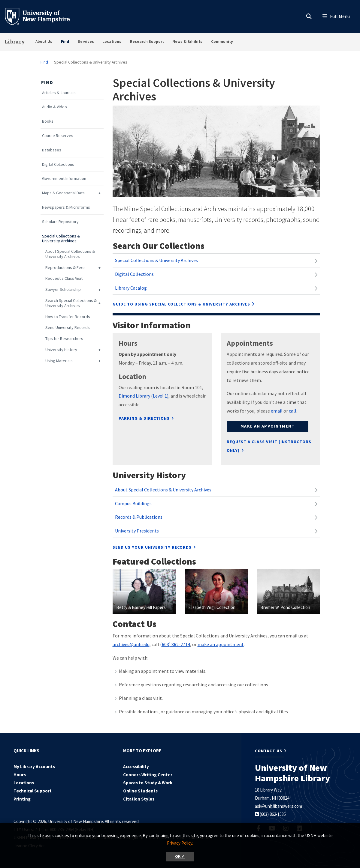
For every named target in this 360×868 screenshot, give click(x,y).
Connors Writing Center (148, 775)
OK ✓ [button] (180, 856)
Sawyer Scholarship (63, 289)
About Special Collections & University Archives (70, 254)
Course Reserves (58, 136)
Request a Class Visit (64, 278)
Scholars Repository (60, 222)
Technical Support (33, 791)
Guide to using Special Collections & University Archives (181, 304)
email (277, 411)
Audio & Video (54, 107)
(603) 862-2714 (175, 644)
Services (86, 42)
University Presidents (137, 531)
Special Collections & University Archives (61, 239)
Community (222, 42)
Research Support (147, 42)
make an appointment (221, 644)
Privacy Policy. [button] (180, 843)
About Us (44, 42)
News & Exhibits (187, 42)
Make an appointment (268, 426)
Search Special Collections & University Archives (71, 303)
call (293, 411)
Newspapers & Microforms (66, 207)
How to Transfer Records (68, 317)
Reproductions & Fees (65, 268)
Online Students (140, 791)
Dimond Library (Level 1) (144, 396)
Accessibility (136, 767)
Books (48, 121)
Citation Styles (139, 799)
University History (61, 350)
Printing (22, 799)
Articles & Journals (59, 93)
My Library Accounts (34, 767)
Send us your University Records (152, 547)
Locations (112, 42)
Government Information (64, 179)
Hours (20, 775)
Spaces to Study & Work (148, 783)
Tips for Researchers (64, 339)
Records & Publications (139, 517)
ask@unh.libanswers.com (278, 806)
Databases (52, 150)
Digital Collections (58, 164)
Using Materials (59, 361)
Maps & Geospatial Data (63, 193)
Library (15, 42)
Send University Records (68, 328)
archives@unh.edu (131, 644)
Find (65, 42)
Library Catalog (131, 288)
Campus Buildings (133, 503)
